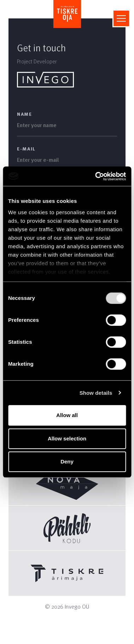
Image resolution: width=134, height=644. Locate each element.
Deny (67, 461)
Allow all (67, 415)
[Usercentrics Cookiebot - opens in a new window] (96, 176)
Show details (96, 393)
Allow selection (67, 438)
